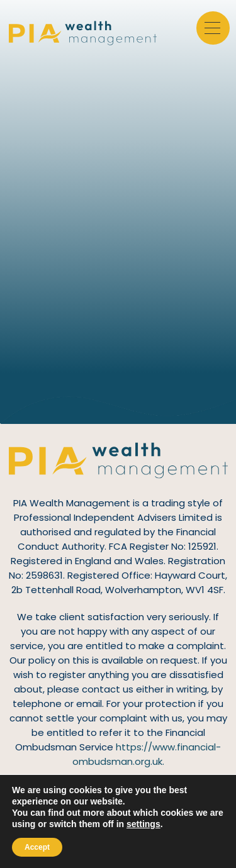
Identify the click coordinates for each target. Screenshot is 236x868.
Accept (37, 847)
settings (143, 824)
